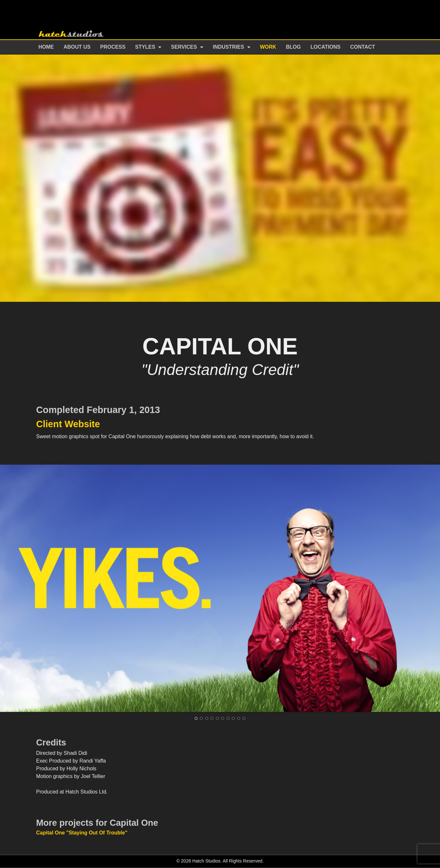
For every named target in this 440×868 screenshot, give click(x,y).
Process (113, 47)
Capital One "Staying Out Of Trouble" (82, 833)
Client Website (68, 424)
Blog (293, 47)
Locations (326, 47)
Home (46, 47)
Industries (229, 47)
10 (244, 718)
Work (268, 47)
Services (184, 47)
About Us (77, 47)
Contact (363, 47)
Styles (145, 47)
